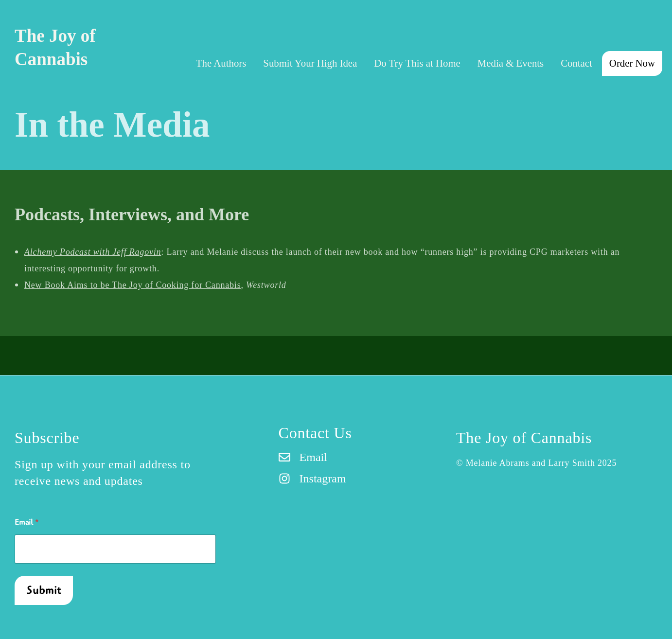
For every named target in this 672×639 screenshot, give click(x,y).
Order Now (632, 63)
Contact (576, 63)
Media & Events (511, 63)
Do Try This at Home (417, 63)
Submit (44, 590)
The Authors (221, 63)
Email (27, 523)
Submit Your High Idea (310, 63)
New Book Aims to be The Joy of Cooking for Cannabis (133, 285)
